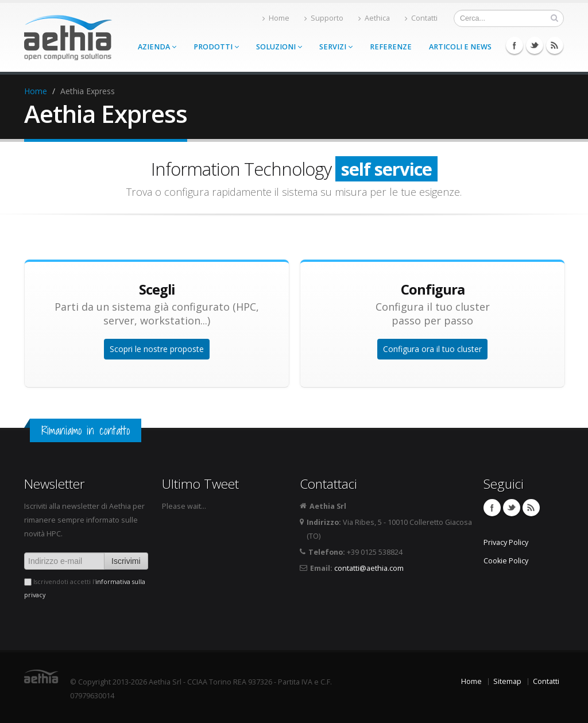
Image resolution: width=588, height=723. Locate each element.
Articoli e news (460, 47)
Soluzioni (279, 47)
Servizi (336, 47)
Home (276, 18)
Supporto (324, 18)
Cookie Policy (506, 561)
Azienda (157, 47)
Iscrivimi (126, 561)
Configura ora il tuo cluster (432, 349)
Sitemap (507, 681)
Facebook (514, 45)
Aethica (374, 18)
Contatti (421, 18)
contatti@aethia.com (369, 568)
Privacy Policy (506, 542)
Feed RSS (555, 45)
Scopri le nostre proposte (157, 349)
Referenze (391, 47)
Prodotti (216, 47)
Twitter (535, 45)
